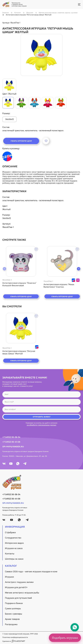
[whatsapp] (18, 464)
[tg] (25, 464)
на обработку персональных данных (42, 425)
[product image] (41, 55)
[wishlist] (36, 249)
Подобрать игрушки (65, 638)
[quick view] (21, 261)
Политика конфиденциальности (15, 637)
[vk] (4, 464)
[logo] (41, 482)
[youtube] (11, 464)
